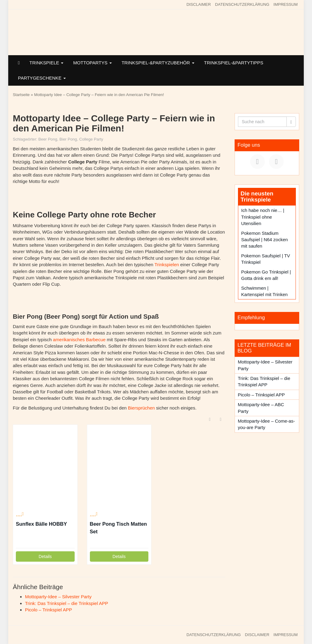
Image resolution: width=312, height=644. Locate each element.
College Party (91, 139)
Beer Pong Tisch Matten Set (119, 528)
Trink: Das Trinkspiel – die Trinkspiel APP (67, 603)
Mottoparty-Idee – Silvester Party (58, 597)
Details (45, 556)
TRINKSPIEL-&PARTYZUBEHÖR (158, 63)
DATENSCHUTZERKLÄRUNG (242, 4)
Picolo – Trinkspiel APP (48, 610)
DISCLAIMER (199, 4)
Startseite (21, 95)
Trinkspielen (167, 265)
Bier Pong (68, 139)
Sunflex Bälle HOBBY (41, 524)
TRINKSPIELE (46, 63)
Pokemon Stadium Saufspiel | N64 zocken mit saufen (265, 240)
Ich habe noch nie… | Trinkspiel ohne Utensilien (263, 217)
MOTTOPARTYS (92, 63)
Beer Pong (48, 139)
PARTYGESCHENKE (42, 78)
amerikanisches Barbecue (79, 340)
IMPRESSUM (286, 4)
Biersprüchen (141, 408)
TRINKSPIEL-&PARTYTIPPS (234, 63)
